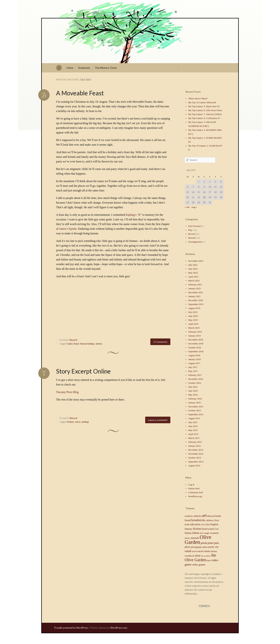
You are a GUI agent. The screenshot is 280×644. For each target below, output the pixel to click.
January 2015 (194, 446)
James (99, 344)
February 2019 (195, 332)
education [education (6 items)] (195, 524)
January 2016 (194, 403)
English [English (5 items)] (214, 524)
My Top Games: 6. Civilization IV (204, 118)
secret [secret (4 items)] (194, 551)
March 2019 (194, 328)
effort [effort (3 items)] (203, 525)
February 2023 (195, 285)
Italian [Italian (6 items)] (188, 533)
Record (73, 340)
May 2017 (193, 371)
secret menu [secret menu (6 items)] (204, 551)
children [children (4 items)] (209, 520)
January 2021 (194, 296)
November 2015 (196, 407)
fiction (71, 422)
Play (190, 230)
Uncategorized (195, 242)
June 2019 (193, 316)
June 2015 (193, 426)
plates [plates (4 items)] (205, 547)
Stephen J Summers (140, 41)
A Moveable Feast (80, 93)
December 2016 (196, 379)
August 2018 (194, 355)
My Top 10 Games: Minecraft (202, 102)
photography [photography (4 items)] (196, 547)
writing (85, 422)
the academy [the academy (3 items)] (206, 556)
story (78, 422)
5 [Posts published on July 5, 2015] (221, 182)
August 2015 (194, 418)
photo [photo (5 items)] (187, 547)
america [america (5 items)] (198, 516)
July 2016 (193, 387)
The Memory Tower (106, 68)
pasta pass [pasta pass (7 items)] (213, 543)
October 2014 (195, 458)
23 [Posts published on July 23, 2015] (204, 197)
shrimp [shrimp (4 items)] (214, 551)
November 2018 (196, 344)
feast (76, 344)
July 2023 (193, 265)
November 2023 (196, 261)
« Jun (187, 207)
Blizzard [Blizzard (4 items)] (211, 516)
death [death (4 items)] (187, 525)
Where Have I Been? (198, 98)
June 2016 (193, 391)
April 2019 (193, 324)
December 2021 (196, 292)
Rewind (192, 238)
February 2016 (195, 399)
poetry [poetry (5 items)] (211, 547)
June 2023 (193, 269)
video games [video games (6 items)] (199, 565)
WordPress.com (119, 628)
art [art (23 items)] (204, 515)
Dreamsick (84, 68)
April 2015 (193, 434)
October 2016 (195, 383)
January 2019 (194, 336)
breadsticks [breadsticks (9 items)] (198, 520)
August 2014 (194, 466)
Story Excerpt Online (83, 371)
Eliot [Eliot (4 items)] (208, 525)
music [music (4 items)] (187, 538)
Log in (191, 485)
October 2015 (195, 410)
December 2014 (196, 450)
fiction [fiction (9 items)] (197, 529)
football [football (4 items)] (211, 529)
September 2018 (196, 351)
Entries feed (194, 488)
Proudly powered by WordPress (71, 628)
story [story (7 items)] (198, 556)
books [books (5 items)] (218, 516)
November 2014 (196, 454)
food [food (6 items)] (204, 529)
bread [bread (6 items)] (188, 520)
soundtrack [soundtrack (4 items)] (189, 556)
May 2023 (193, 273)
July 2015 (193, 422)
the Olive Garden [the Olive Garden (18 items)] (200, 558)
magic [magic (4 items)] (207, 533)
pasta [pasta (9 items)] (204, 543)
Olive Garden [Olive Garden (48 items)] (198, 540)
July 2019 (193, 312)
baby (70, 344)
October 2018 (195, 347)
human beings (87, 344)
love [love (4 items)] (202, 533)
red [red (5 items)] (217, 547)
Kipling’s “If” (134, 215)
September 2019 (196, 304)
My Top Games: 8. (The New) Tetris (205, 110)
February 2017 (195, 375)
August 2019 (194, 308)
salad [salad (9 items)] (188, 551)
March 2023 (194, 281)
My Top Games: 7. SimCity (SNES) (205, 114)
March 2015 (194, 438)
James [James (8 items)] (196, 533)
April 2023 (193, 277)
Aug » (194, 207)
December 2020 (196, 300)
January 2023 (194, 288)
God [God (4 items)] (217, 529)
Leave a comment (158, 420)
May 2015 (193, 430)
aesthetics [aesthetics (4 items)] (189, 516)
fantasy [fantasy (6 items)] (188, 529)
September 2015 (196, 414)
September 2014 (196, 462)
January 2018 (194, 359)
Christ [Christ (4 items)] (216, 520)
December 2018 (196, 340)
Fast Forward (194, 226)
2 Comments (160, 342)
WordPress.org (195, 496)
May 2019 (193, 320)
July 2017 (193, 367)
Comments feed (196, 492)
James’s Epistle (68, 229)
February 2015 (195, 442)
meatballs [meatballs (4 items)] (214, 533)
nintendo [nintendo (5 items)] (195, 538)
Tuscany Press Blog (67, 392)
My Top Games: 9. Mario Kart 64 (204, 106)
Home (70, 68)
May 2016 (193, 395)
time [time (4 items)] (209, 560)
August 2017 (194, 363)
